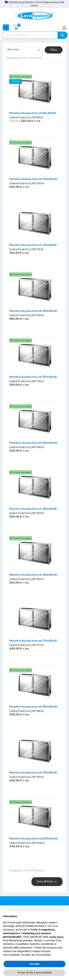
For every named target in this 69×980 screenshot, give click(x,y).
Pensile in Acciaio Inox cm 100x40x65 (33, 179)
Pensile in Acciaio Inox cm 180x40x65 (33, 707)
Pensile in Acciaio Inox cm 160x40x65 (33, 575)
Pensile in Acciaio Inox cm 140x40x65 (33, 443)
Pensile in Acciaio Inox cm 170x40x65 (33, 641)
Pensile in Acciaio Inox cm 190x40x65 (33, 773)
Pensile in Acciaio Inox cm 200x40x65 (33, 839)
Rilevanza (24, 50)
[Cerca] (34, 35)
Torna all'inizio (47, 882)
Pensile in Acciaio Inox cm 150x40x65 (33, 509)
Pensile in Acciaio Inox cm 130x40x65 (33, 377)
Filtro (54, 50)
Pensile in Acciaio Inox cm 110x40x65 (33, 245)
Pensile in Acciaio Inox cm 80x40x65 (32, 113)
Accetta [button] (34, 964)
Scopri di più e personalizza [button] (34, 972)
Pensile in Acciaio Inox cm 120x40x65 (33, 311)
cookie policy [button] (56, 937)
